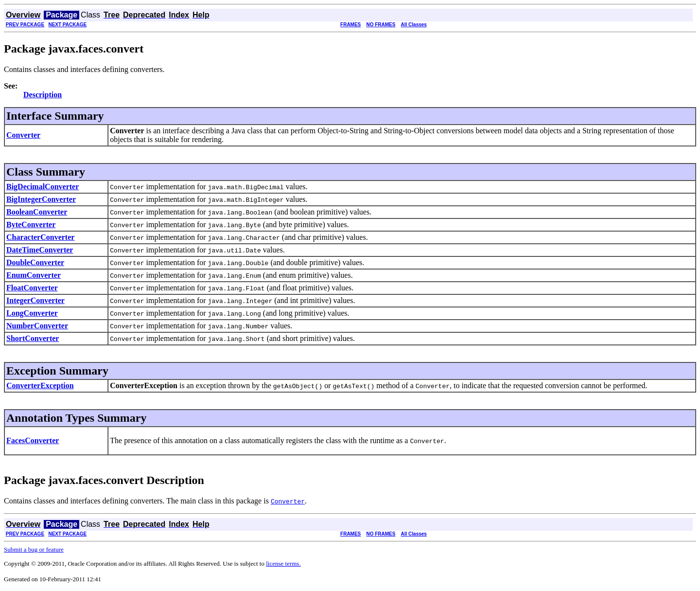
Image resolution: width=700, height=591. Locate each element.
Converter (23, 135)
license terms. (283, 564)
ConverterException (40, 385)
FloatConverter (32, 288)
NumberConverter (37, 326)
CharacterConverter (40, 237)
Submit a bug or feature (34, 549)
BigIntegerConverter (41, 199)
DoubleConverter (35, 262)
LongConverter (32, 313)
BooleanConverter (37, 212)
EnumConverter (34, 275)
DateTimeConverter (40, 250)
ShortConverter (33, 338)
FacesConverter (33, 440)
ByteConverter (31, 224)
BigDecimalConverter (43, 187)
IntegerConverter (35, 300)
